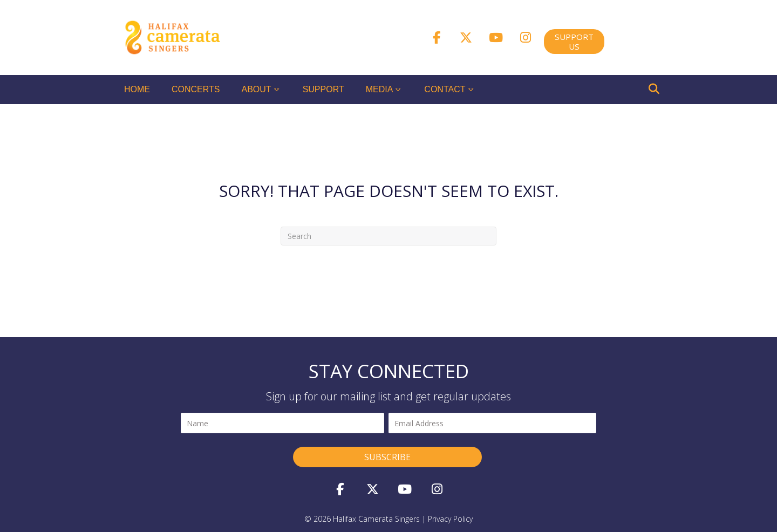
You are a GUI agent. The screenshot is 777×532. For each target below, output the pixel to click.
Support (323, 89)
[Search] (654, 89)
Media (380, 89)
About (257, 89)
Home (137, 89)
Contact (445, 89)
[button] (437, 37)
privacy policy (450, 519)
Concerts (196, 89)
